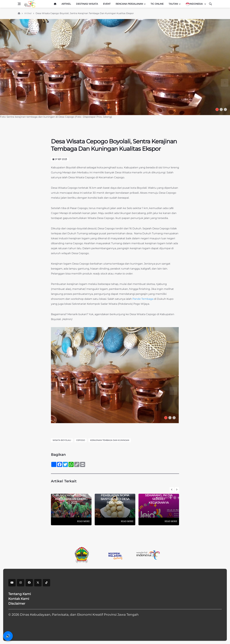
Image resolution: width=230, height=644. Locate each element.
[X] (38, 583)
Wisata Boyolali (62, 440)
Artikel (66, 4)
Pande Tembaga (143, 299)
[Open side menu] (19, 4)
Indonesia (194, 4)
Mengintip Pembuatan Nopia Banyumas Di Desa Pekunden (115, 497)
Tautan (173, 4)
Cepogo (81, 440)
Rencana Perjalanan (129, 4)
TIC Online (157, 4)
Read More (83, 521)
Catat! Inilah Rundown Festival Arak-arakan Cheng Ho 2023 (71, 497)
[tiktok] (46, 583)
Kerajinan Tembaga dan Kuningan (110, 440)
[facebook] (29, 583)
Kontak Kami (19, 599)
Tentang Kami (20, 594)
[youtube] (12, 583)
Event (107, 4)
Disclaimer (17, 604)
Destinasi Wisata (87, 4)
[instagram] (21, 583)
